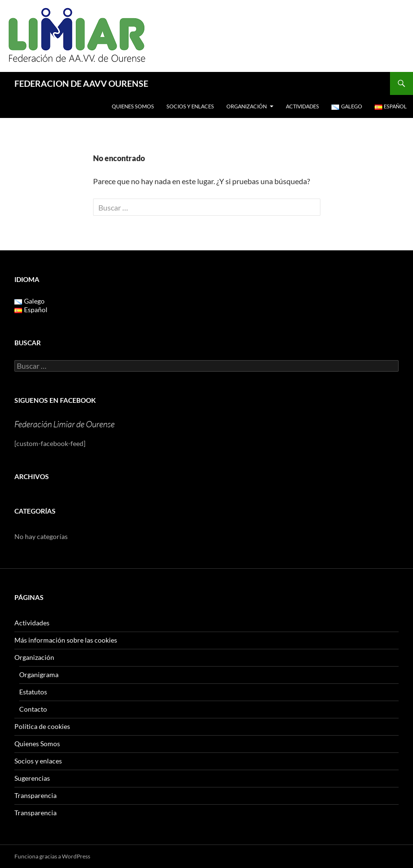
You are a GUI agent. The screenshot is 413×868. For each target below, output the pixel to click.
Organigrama (39, 674)
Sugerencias (32, 778)
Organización (247, 106)
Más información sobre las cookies (66, 640)
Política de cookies (42, 726)
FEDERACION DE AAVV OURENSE (81, 83)
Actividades (302, 106)
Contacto (33, 709)
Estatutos (33, 692)
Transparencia (35, 795)
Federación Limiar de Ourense (65, 424)
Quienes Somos (133, 106)
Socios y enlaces (190, 106)
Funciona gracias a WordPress (52, 856)
